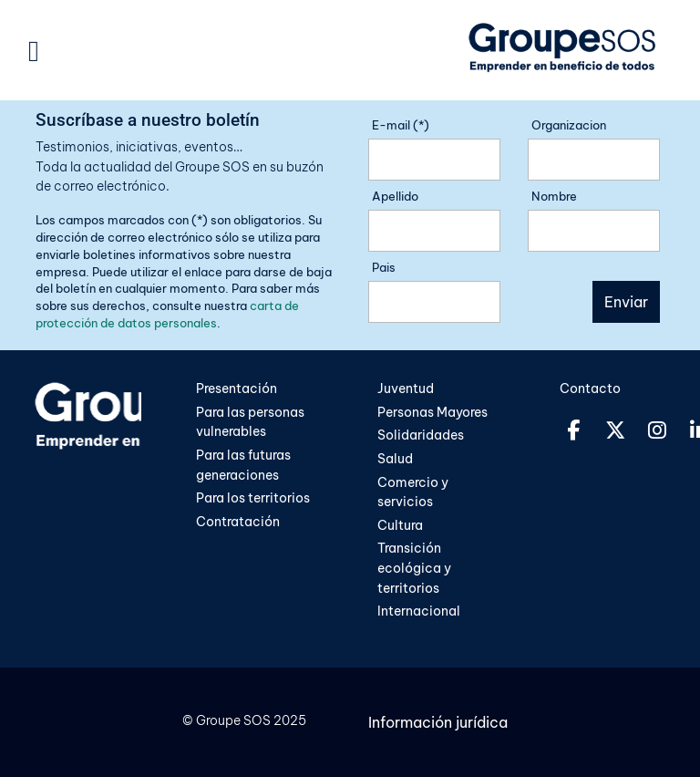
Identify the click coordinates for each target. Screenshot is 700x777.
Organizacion (569, 125)
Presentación (237, 388)
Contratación (238, 522)
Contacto (590, 388)
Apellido (395, 196)
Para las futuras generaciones (243, 465)
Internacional (419, 611)
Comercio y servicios (413, 492)
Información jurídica (438, 722)
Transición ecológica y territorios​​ (414, 568)
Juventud (406, 388)
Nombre (554, 196)
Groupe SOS (233, 720)
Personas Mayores (432, 412)
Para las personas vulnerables (250, 422)
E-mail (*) (401, 125)
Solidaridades (421, 435)
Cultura (401, 525)
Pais (384, 267)
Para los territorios (253, 498)
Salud (395, 459)
